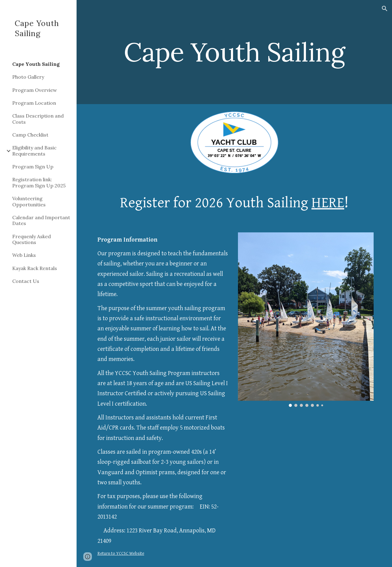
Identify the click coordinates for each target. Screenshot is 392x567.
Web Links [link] (24, 255)
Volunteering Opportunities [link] (29, 201)
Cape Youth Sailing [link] (36, 64)
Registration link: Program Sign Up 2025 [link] (39, 182)
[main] (234, 52)
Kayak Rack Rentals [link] (35, 268)
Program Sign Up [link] (33, 167)
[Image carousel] (306, 320)
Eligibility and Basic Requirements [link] (34, 150)
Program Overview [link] (35, 90)
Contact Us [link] (26, 281)
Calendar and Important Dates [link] (41, 220)
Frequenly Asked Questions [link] (32, 239)
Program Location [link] (34, 103)
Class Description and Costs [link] (38, 119)
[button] (385, 9)
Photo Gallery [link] (28, 77)
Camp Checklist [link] (30, 135)
